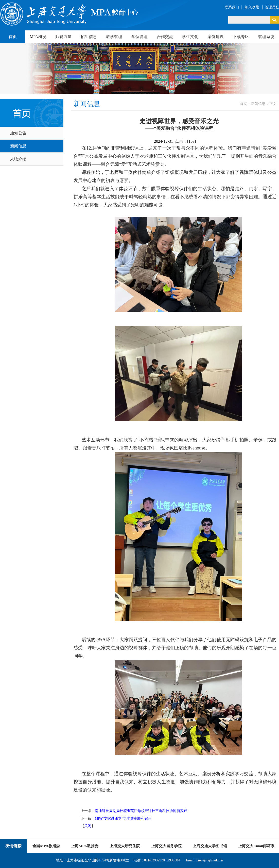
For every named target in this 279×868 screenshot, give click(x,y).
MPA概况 (38, 37)
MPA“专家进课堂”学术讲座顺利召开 (123, 818)
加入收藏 (252, 7)
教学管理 (114, 37)
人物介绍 (18, 159)
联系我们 (232, 7)
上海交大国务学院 (166, 846)
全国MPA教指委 (46, 846)
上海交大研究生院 (125, 846)
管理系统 (266, 37)
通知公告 (18, 133)
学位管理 (139, 37)
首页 (13, 37)
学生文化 (190, 37)
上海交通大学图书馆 (210, 846)
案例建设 (216, 37)
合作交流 (165, 37)
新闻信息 (18, 146)
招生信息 (89, 37)
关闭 (88, 826)
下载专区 (241, 37)
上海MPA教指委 (85, 846)
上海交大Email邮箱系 (256, 846)
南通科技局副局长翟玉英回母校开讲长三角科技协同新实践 (141, 811)
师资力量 (63, 37)
